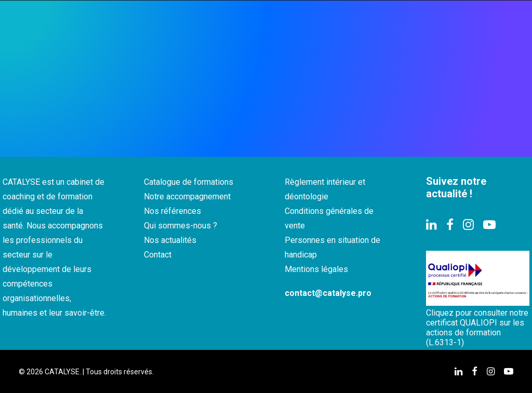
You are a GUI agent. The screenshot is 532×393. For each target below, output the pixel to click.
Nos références (172, 211)
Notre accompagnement (187, 196)
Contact (158, 255)
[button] (431, 227)
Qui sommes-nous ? (181, 226)
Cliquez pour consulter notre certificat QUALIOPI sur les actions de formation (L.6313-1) (477, 328)
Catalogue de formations (189, 182)
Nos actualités (170, 240)
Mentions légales (316, 269)
